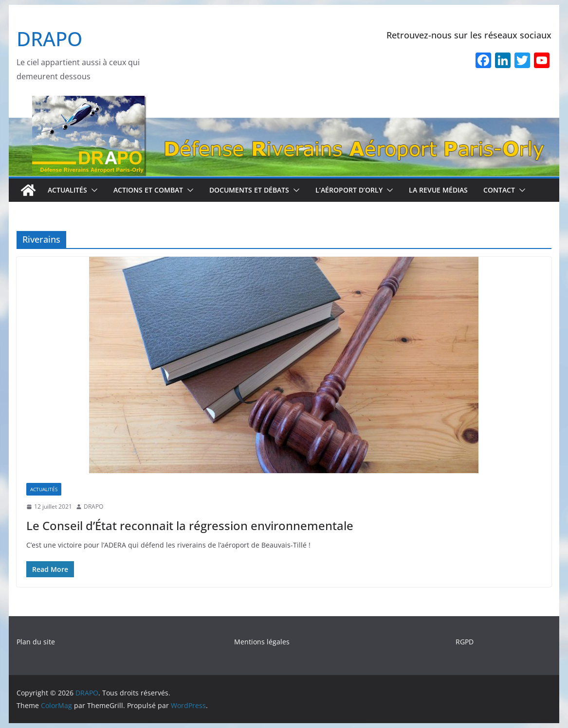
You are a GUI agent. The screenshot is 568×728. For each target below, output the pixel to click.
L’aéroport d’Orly (349, 190)
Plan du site (36, 642)
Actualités (67, 190)
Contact (499, 190)
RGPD (465, 642)
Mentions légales (262, 642)
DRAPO (49, 39)
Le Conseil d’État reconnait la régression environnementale (190, 525)
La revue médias (438, 190)
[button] (92, 190)
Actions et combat (148, 190)
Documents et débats (249, 190)
